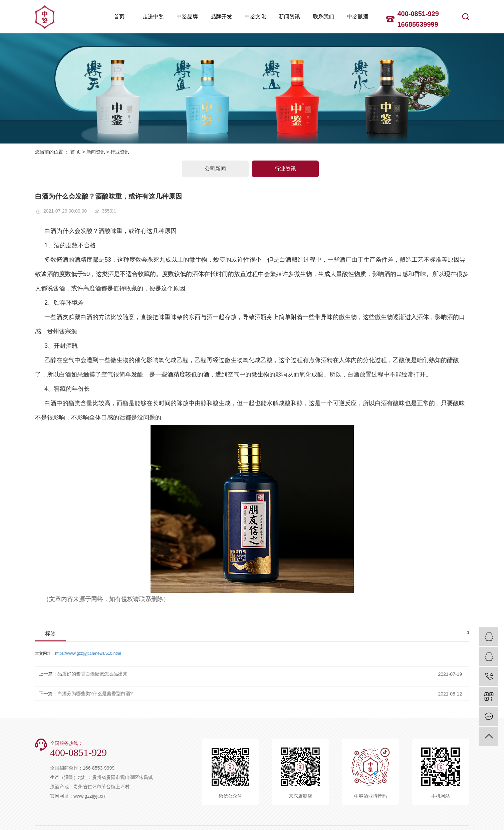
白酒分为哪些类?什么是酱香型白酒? (95, 694)
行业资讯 (120, 152)
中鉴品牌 (187, 17)
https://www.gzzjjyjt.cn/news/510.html (88, 653)
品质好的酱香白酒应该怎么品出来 (92, 674)
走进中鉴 (153, 17)
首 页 (76, 152)
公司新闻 (215, 169)
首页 (119, 17)
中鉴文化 (255, 17)
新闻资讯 (289, 17)
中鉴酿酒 (357, 17)
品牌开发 (221, 17)
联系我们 (323, 17)
